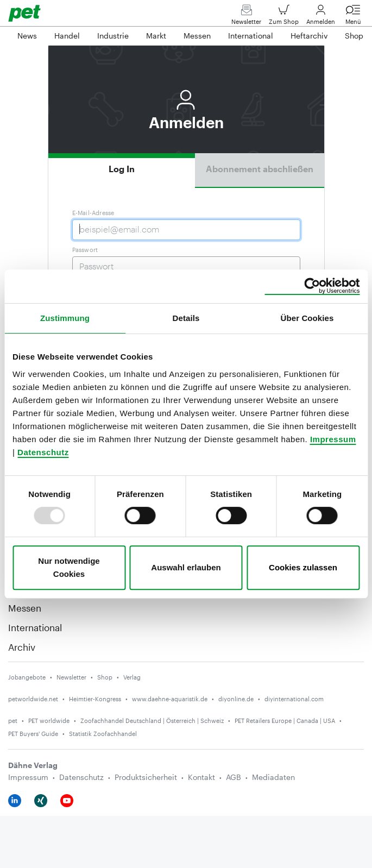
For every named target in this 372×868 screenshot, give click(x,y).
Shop (105, 677)
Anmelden (321, 17)
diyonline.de (236, 699)
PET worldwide (49, 721)
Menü (353, 17)
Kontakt (201, 777)
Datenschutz (43, 452)
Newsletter (246, 17)
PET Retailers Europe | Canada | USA (285, 721)
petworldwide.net (33, 699)
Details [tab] (186, 318)
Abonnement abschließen (260, 169)
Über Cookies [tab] (307, 318)
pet (13, 721)
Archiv (22, 647)
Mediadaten (273, 777)
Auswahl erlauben (186, 567)
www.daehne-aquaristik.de (170, 699)
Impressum (333, 439)
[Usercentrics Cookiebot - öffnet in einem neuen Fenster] (312, 286)
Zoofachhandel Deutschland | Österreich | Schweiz (152, 721)
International (35, 627)
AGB (234, 777)
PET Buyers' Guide (33, 734)
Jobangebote (27, 677)
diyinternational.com (294, 699)
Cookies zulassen (303, 567)
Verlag (132, 677)
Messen (25, 608)
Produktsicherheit (146, 777)
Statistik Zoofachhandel (103, 734)
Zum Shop (284, 17)
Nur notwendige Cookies (69, 567)
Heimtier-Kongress (95, 699)
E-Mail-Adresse (93, 213)
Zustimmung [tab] (65, 318)
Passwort (85, 250)
